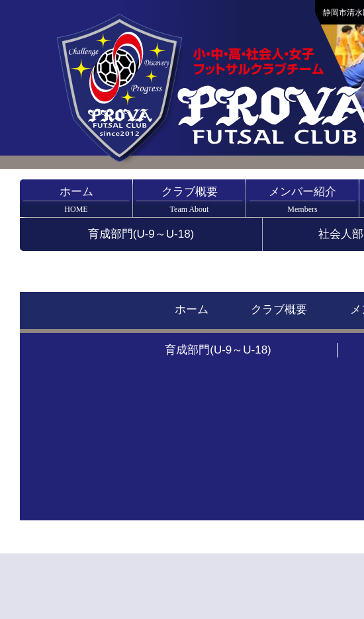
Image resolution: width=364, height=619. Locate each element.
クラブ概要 (189, 200)
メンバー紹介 (302, 200)
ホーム (76, 200)
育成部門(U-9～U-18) (141, 234)
